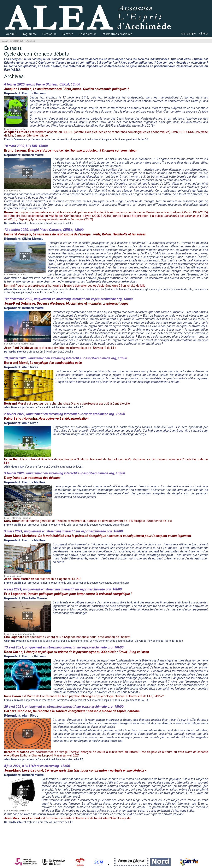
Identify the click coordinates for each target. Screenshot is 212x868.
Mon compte (189, 34)
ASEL (15, 70)
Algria (18, 191)
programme (17, 41)
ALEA (5, 41)
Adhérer (203, 34)
